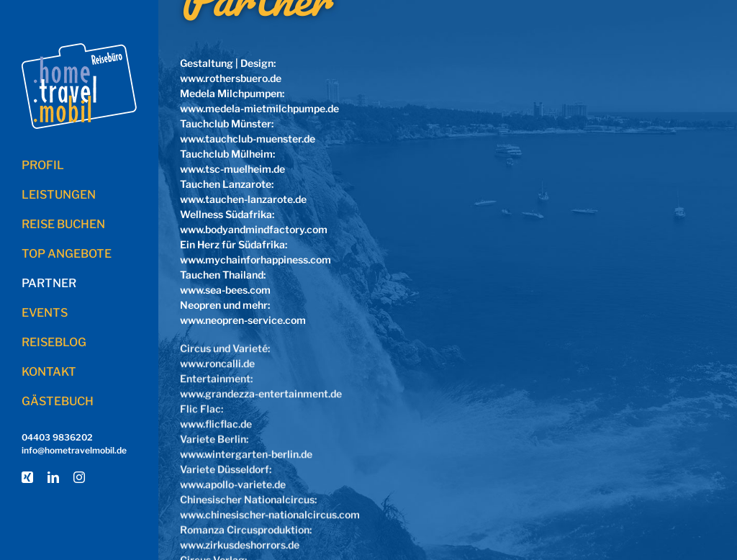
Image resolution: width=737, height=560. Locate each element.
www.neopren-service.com (243, 320)
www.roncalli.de (217, 362)
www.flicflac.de (216, 422)
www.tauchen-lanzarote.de (243, 199)
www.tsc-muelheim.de (232, 169)
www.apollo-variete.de (233, 483)
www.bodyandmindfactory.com (254, 229)
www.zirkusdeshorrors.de (240, 543)
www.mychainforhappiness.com (256, 259)
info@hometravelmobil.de (74, 450)
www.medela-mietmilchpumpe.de (259, 108)
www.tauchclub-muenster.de (248, 139)
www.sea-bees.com (225, 290)
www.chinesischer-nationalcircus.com (270, 513)
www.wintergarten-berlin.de (246, 452)
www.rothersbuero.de (231, 78)
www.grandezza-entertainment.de (261, 392)
